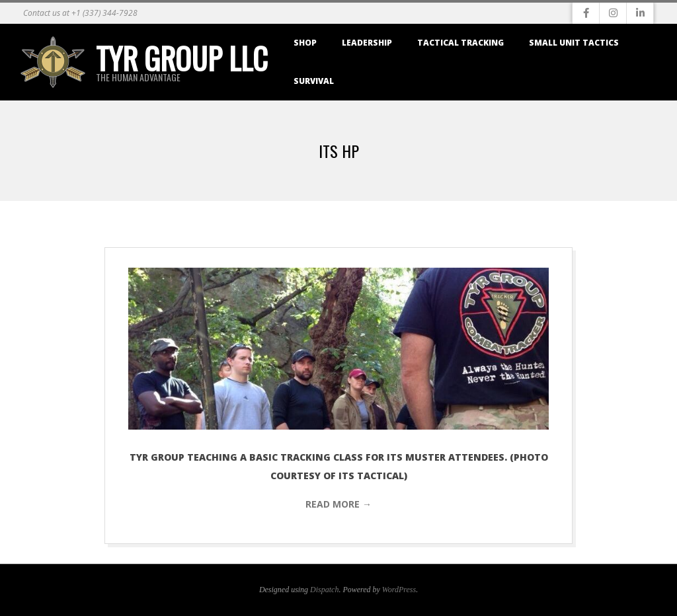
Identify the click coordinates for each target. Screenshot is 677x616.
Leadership (367, 43)
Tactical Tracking (460, 43)
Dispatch (324, 590)
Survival (314, 81)
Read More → (338, 504)
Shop (305, 43)
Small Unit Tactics (574, 43)
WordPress (399, 590)
